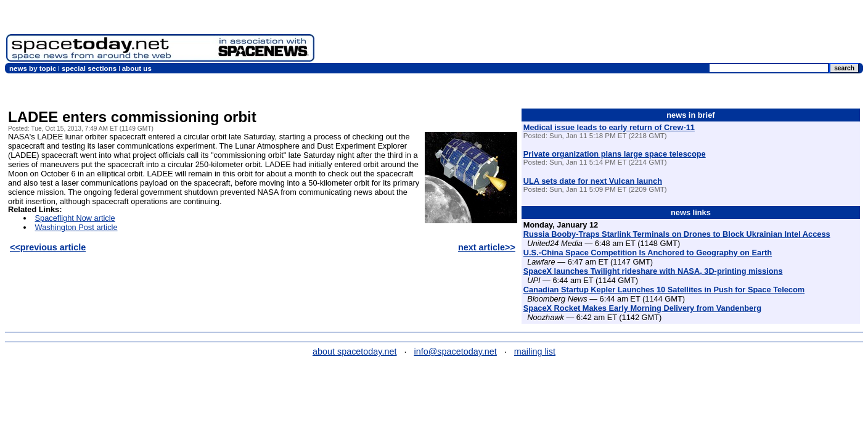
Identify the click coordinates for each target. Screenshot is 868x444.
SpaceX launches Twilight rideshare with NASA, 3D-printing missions (653, 271)
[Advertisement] (637, 34)
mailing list (535, 351)
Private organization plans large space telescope (615, 154)
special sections (89, 68)
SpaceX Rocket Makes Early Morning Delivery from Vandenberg (642, 308)
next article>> (487, 247)
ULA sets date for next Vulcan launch (593, 181)
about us (137, 68)
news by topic (33, 68)
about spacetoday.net (355, 351)
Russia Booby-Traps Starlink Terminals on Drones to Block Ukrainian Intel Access (677, 234)
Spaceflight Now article (75, 218)
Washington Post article (76, 227)
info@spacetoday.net (456, 351)
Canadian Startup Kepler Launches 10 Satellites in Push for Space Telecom (664, 290)
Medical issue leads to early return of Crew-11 (609, 127)
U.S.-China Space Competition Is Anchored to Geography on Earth (648, 253)
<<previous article (48, 247)
